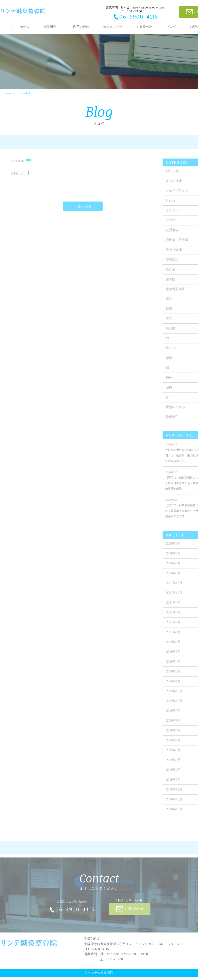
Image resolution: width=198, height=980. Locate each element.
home (7, 95)
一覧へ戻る (83, 212)
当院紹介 (50, 27)
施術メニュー (113, 27)
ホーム (24, 27)
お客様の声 (144, 27)
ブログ (171, 27)
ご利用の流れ (80, 27)
